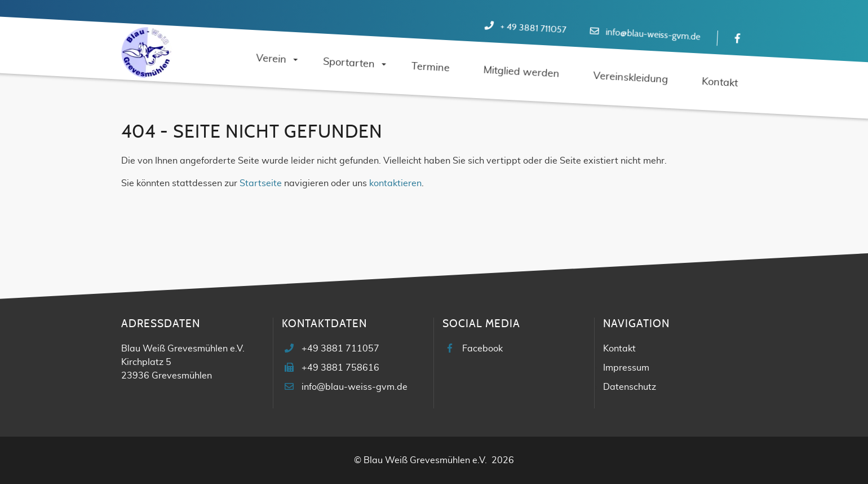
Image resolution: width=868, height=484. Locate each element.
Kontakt (619, 349)
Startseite (261, 183)
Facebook (482, 349)
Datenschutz (630, 387)
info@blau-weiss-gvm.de (653, 35)
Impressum (626, 368)
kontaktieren (395, 183)
